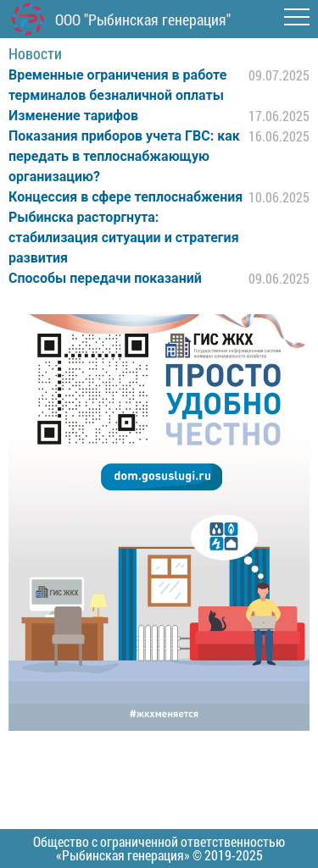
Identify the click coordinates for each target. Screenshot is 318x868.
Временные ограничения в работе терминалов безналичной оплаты (117, 85)
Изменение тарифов (73, 116)
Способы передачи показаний (105, 278)
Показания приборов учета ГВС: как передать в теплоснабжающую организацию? (124, 156)
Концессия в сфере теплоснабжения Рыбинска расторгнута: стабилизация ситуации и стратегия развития (126, 227)
